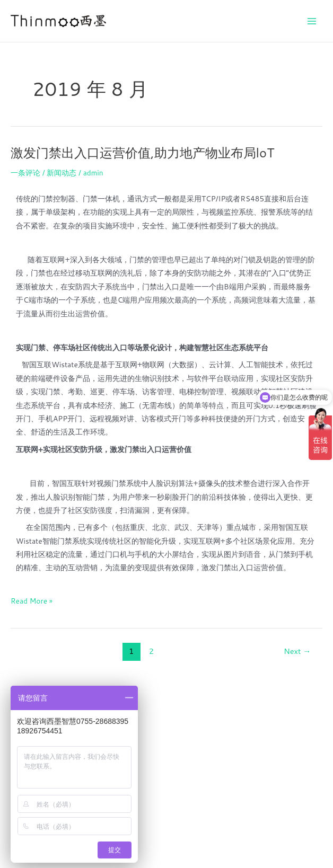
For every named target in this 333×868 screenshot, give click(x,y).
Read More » (32, 600)
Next (297, 651)
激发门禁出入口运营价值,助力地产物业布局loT (142, 153)
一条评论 (25, 172)
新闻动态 (62, 172)
